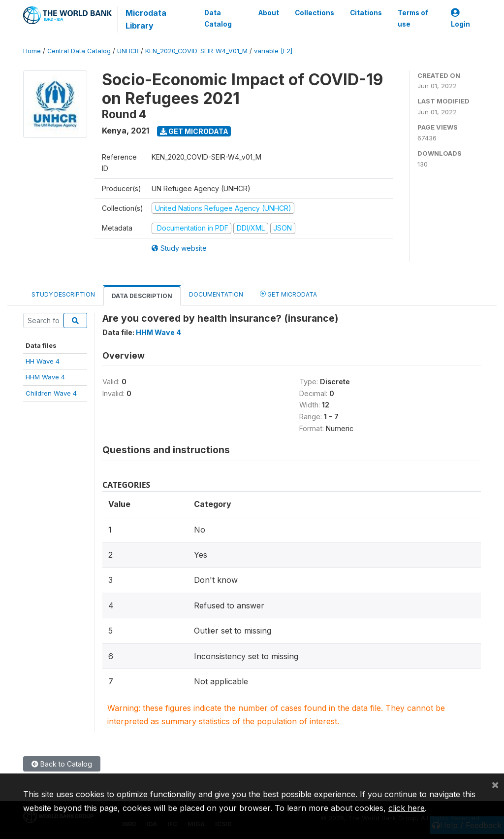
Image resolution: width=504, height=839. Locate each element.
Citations (366, 13)
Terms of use (413, 18)
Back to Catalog (62, 764)
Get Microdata (194, 131)
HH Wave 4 (43, 361)
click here (407, 808)
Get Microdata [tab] (288, 294)
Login (460, 18)
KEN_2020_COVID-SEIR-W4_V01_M (196, 51)
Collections (315, 13)
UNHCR (128, 51)
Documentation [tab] (216, 294)
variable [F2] (273, 51)
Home (32, 51)
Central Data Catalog (79, 51)
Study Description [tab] (63, 294)
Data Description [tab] (142, 296)
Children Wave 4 (51, 393)
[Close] (495, 784)
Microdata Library (146, 19)
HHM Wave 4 (45, 377)
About (269, 13)
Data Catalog (218, 18)
